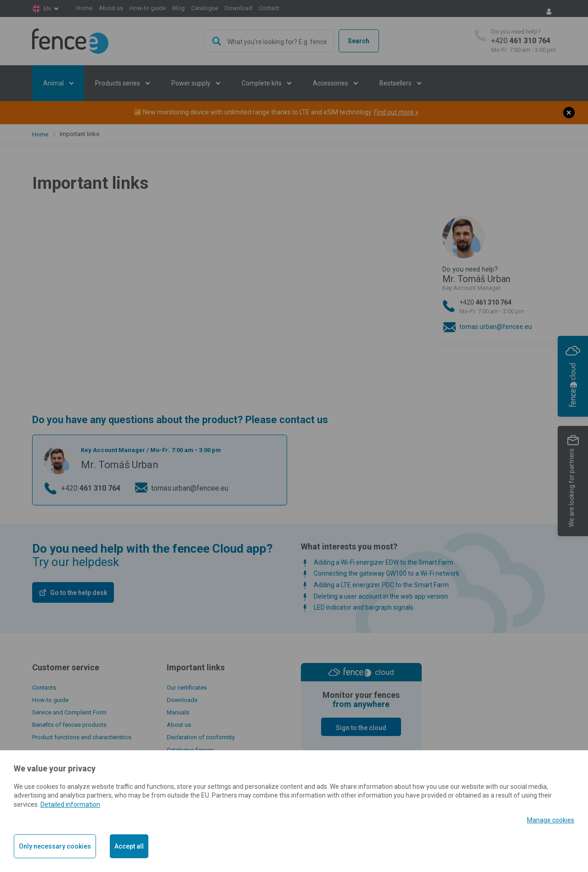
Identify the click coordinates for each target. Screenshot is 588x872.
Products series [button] (118, 83)
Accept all (129, 846)
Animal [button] (54, 83)
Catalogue (205, 8)
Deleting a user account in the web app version (381, 596)
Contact (269, 8)
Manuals (178, 712)
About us (111, 8)
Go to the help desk (79, 593)
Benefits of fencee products (69, 725)
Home (84, 8)
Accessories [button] (331, 83)
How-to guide (148, 8)
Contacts (44, 688)
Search (359, 41)
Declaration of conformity (201, 737)
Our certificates (187, 688)
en (47, 8)
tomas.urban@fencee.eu (496, 327)
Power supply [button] (192, 83)
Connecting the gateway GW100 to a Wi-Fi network (387, 573)
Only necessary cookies (55, 846)
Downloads (182, 700)
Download (238, 8)
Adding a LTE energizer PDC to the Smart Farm (381, 585)
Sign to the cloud (361, 728)
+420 (523, 41)
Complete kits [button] (262, 83)
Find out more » (396, 112)
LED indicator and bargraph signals (364, 607)
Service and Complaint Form (69, 712)
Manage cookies (551, 820)
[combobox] (269, 41)
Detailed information (70, 804)
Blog (178, 8)
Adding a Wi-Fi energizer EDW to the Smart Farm (384, 562)
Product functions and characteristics (82, 737)
